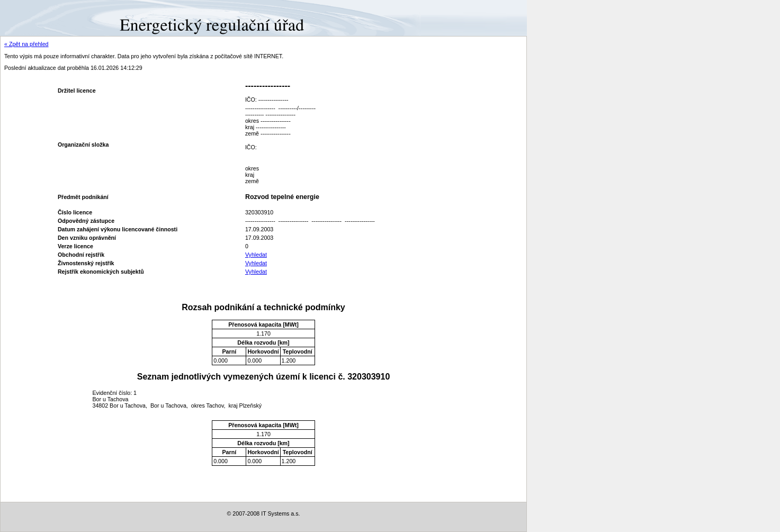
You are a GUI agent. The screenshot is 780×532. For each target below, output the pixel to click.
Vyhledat (256, 255)
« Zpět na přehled (26, 44)
